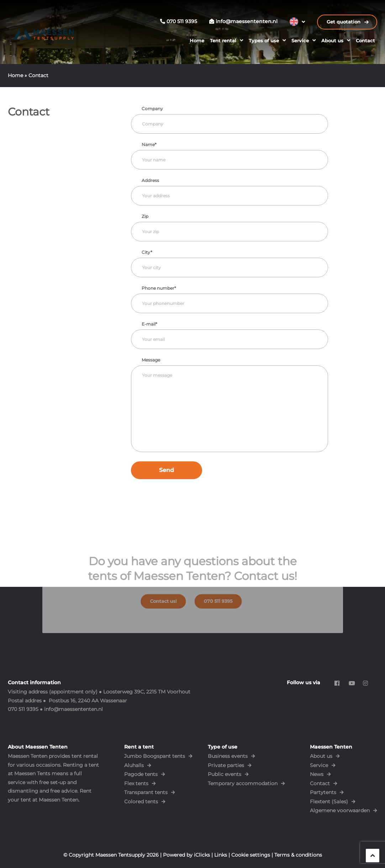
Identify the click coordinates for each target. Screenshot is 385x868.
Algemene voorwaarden (340, 810)
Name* (149, 144)
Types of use (264, 41)
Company (152, 109)
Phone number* (159, 288)
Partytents (323, 792)
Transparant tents (146, 792)
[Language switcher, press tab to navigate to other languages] (297, 22)
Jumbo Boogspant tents (155, 756)
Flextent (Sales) (329, 802)
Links (221, 855)
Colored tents (141, 802)
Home (197, 41)
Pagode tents (141, 774)
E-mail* (149, 324)
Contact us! (167, 599)
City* (147, 252)
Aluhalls (134, 765)
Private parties (226, 765)
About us (332, 41)
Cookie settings (251, 855)
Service (300, 41)
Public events (225, 774)
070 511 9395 (214, 599)
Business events (228, 756)
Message (151, 360)
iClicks (202, 855)
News (317, 774)
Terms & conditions (298, 855)
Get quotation (344, 22)
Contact (365, 41)
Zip (145, 216)
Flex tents (136, 783)
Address (150, 180)
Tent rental (223, 41)
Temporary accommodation (243, 783)
